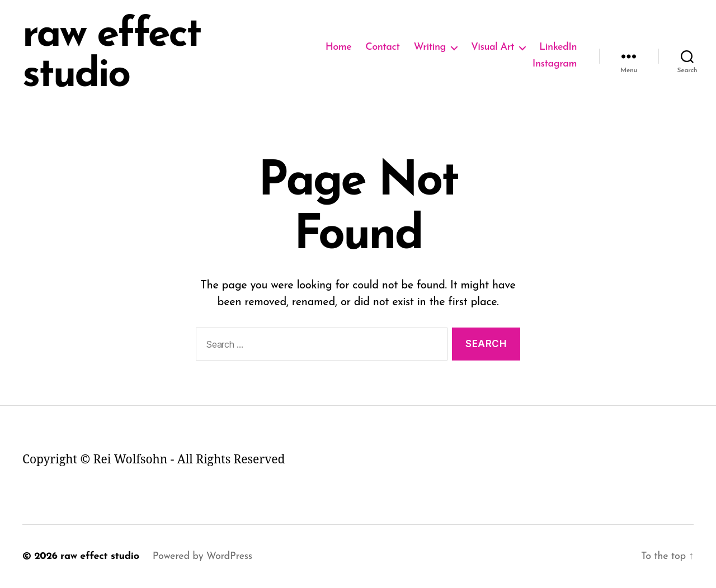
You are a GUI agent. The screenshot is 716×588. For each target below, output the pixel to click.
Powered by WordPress (202, 556)
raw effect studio (111, 56)
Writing (430, 47)
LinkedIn (558, 47)
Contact (382, 47)
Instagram (555, 64)
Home (339, 47)
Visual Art (493, 47)
